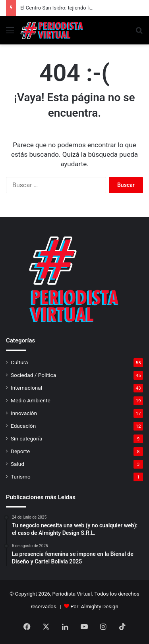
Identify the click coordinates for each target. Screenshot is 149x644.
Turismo (21, 477)
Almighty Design (100, 607)
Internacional (26, 388)
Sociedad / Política (33, 375)
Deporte (20, 451)
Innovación (24, 413)
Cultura (19, 362)
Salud (17, 464)
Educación (23, 426)
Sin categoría (26, 438)
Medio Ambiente (31, 400)
